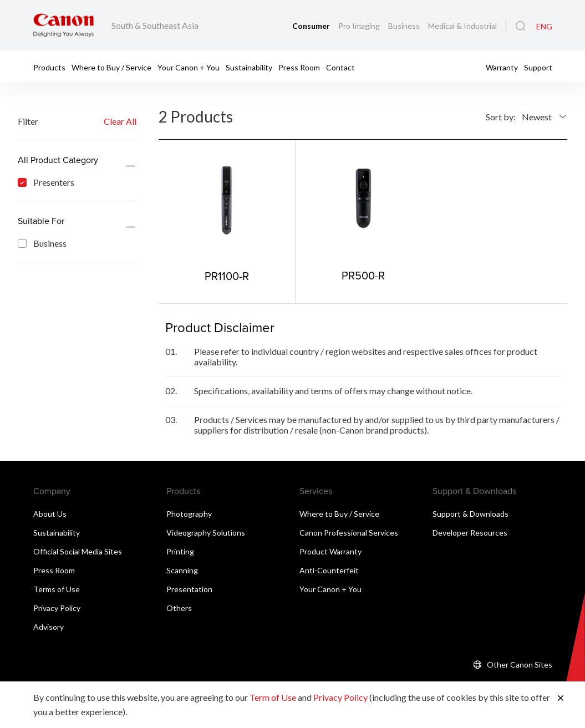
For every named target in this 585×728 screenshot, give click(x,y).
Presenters (46, 182)
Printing (180, 551)
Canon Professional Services (349, 533)
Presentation (189, 589)
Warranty (502, 67)
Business (405, 26)
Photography (189, 514)
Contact (340, 67)
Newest (537, 117)
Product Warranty (330, 551)
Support (538, 67)
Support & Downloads (470, 514)
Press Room (299, 67)
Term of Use (273, 697)
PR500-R (363, 275)
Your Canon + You (189, 67)
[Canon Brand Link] (63, 25)
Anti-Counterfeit (329, 570)
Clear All (120, 121)
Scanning (182, 570)
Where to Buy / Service (111, 67)
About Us (50, 514)
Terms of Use (57, 589)
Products (49, 67)
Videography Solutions (206, 533)
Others (179, 608)
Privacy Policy (57, 608)
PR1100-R (227, 276)
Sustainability (249, 67)
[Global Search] (520, 26)
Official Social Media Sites (78, 551)
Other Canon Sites (520, 665)
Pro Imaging (360, 26)
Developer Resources (470, 533)
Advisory (49, 627)
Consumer (312, 26)
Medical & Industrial (462, 26)
